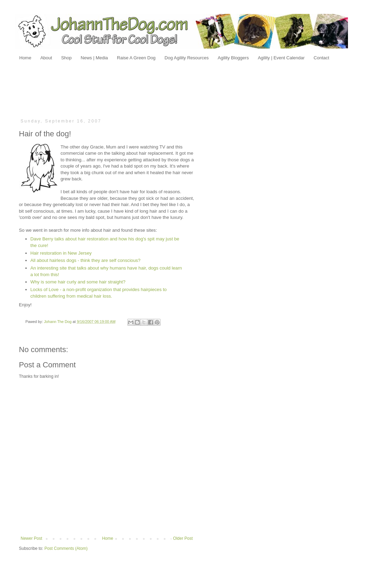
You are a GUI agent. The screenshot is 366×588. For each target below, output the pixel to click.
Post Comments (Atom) (66, 548)
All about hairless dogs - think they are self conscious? (86, 260)
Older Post (183, 538)
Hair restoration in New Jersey (61, 253)
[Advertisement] (183, 89)
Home (108, 538)
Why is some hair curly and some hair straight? (78, 282)
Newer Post (32, 538)
